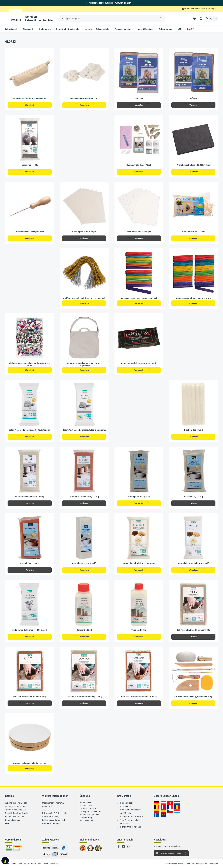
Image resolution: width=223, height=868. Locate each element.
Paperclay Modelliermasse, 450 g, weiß (139, 363)
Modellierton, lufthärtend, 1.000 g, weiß (30, 630)
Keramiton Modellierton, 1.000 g (30, 497)
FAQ (7, 823)
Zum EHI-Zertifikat (83, 849)
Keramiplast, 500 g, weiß (139, 497)
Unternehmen (85, 803)
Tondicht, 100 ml (84, 630)
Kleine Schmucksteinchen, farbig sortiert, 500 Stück (30, 365)
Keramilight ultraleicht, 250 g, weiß (193, 563)
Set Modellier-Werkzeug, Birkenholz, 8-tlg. (193, 697)
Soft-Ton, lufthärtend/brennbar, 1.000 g (84, 697)
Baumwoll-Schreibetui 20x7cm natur (30, 98)
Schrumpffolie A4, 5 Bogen (84, 232)
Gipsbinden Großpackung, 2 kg (84, 98)
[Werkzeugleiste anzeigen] (5, 861)
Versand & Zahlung (51, 817)
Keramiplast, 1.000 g (193, 497)
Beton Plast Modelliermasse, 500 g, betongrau (30, 430)
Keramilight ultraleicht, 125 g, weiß (139, 563)
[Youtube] (124, 847)
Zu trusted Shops (91, 849)
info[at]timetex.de (20, 813)
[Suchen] (161, 19)
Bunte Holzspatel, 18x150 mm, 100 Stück (139, 298)
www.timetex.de (51, 864)
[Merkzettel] (194, 19)
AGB (44, 810)
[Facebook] (119, 847)
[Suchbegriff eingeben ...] (108, 19)
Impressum (47, 806)
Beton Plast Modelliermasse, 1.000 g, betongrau (84, 430)
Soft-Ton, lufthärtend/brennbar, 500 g (193, 630)
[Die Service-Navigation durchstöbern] (199, 9)
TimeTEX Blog (86, 818)
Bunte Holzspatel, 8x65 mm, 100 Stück (193, 298)
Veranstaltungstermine (90, 815)
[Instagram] (128, 847)
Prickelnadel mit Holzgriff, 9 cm (30, 232)
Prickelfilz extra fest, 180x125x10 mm (193, 165)
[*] (135, 3)
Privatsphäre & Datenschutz (55, 813)
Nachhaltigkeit (86, 806)
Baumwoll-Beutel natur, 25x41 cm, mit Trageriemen (84, 365)
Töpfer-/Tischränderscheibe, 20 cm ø (30, 763)
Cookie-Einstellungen (51, 823)
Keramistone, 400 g (30, 165)
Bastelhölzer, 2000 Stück (193, 232)
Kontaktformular (13, 820)
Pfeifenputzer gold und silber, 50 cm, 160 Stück (84, 298)
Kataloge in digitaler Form (91, 812)
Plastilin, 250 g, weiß (193, 430)
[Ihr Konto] (201, 19)
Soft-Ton (139, 98)
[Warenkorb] (211, 19)
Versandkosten (211, 864)
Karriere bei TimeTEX (89, 809)
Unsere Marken (86, 821)
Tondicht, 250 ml (139, 630)
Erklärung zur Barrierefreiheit (55, 820)
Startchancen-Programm (53, 803)
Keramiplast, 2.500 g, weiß (84, 563)
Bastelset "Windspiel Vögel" (139, 165)
